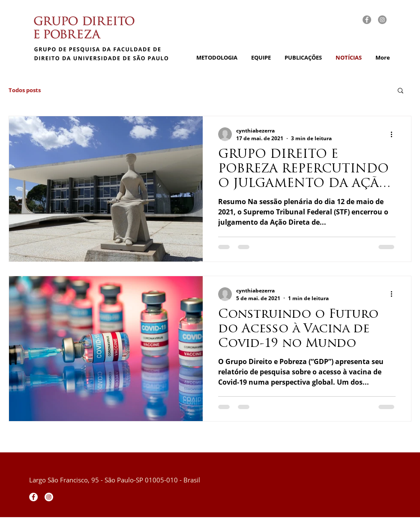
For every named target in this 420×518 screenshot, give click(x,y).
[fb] (367, 20)
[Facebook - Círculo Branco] (33, 497)
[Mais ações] (394, 134)
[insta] (382, 20)
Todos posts (25, 90)
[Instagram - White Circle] (49, 497)
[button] (400, 91)
